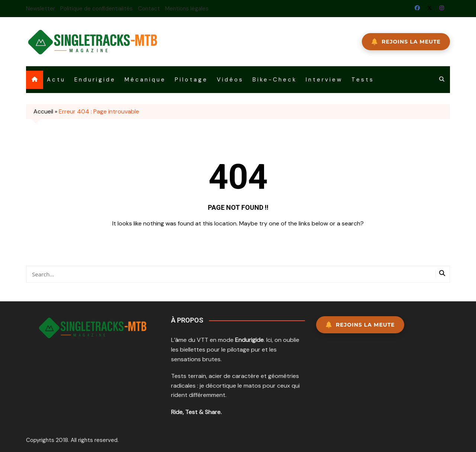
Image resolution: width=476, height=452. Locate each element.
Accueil (43, 111)
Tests (363, 80)
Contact (149, 9)
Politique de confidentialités (97, 9)
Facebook (417, 8)
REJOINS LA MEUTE (406, 42)
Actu (56, 80)
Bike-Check (275, 80)
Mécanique (145, 80)
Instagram (442, 8)
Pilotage (191, 80)
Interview (324, 80)
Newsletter (41, 9)
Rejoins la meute (360, 325)
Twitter (430, 8)
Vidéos (230, 80)
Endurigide (95, 80)
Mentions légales (187, 9)
